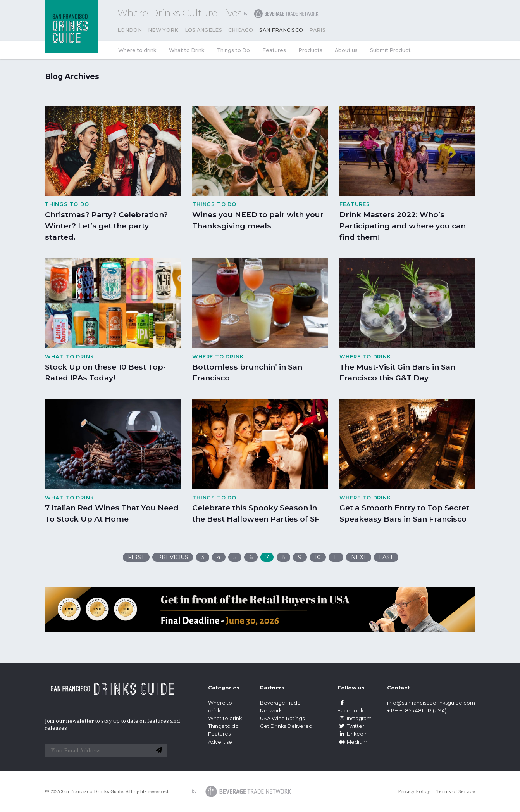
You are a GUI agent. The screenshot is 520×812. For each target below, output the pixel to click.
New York (163, 30)
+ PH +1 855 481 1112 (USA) (417, 711)
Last (386, 557)
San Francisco (281, 30)
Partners (272, 688)
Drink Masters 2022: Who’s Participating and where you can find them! (403, 226)
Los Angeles (204, 30)
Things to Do (233, 50)
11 (336, 557)
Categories (224, 688)
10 (318, 557)
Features (274, 50)
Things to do (223, 726)
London (130, 30)
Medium (352, 742)
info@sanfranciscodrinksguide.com (431, 703)
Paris (317, 30)
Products (310, 50)
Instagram (355, 718)
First (136, 557)
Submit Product (390, 50)
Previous (173, 557)
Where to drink (137, 50)
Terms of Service (456, 791)
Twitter (351, 726)
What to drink (225, 718)
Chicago (241, 30)
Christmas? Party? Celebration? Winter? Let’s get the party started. (106, 226)
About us (346, 50)
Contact (398, 688)
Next (359, 557)
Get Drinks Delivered (287, 726)
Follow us (351, 688)
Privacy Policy (414, 791)
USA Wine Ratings (282, 718)
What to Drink (187, 50)
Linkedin (353, 734)
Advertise (220, 742)
